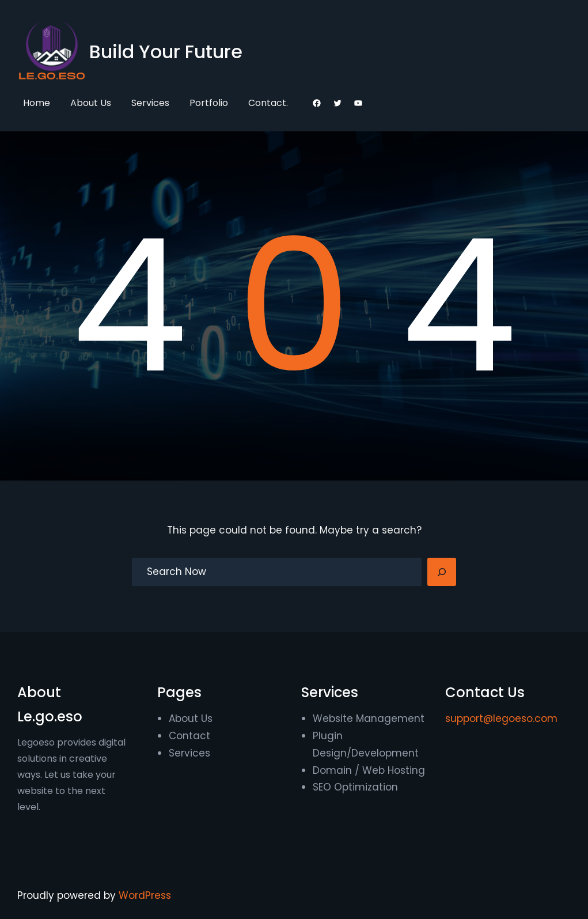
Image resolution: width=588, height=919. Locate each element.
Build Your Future (166, 52)
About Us (191, 718)
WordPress (145, 895)
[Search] (442, 572)
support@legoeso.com (501, 718)
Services (189, 753)
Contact (189, 736)
